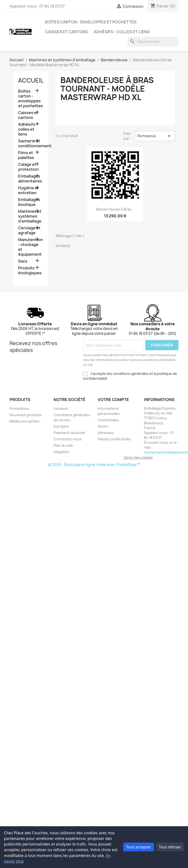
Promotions (19, 408)
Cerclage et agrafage (29, 230)
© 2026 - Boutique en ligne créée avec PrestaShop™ (94, 465)
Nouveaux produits (26, 415)
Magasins (62, 452)
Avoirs (103, 426)
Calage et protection (28, 167)
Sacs (23, 261)
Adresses (106, 433)
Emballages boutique (29, 202)
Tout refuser (170, 847)
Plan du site (63, 445)
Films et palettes (26, 155)
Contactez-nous (68, 439)
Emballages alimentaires (30, 179)
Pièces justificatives (114, 439)
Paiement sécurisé (69, 433)
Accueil (31, 80)
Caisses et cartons (67, 32)
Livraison (61, 408)
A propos (61, 426)
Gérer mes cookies (138, 457)
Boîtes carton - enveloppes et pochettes (91, 22)
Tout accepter (139, 847)
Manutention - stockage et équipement (30, 247)
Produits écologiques (30, 270)
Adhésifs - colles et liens (122, 32)
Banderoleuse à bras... (115, 209)
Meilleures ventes (24, 421)
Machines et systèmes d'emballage (30, 216)
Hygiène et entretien (29, 190)
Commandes (108, 420)
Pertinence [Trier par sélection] (155, 136)
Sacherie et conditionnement (31, 143)
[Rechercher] (153, 42)
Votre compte (113, 400)
